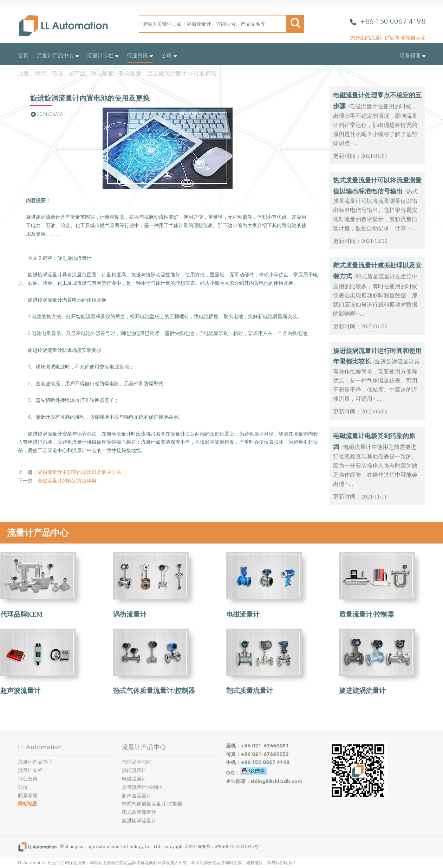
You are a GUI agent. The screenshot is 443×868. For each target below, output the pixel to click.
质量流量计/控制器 (367, 614)
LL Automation (40, 747)
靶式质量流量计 (250, 691)
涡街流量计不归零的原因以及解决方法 (79, 472)
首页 (23, 56)
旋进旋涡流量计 (362, 691)
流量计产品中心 (58, 56)
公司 (169, 56)
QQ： (246, 773)
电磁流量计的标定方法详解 (67, 481)
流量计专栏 (103, 56)
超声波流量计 (20, 691)
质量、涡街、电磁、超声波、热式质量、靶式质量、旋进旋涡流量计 (102, 73)
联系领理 (412, 56)
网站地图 (28, 804)
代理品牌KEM (22, 614)
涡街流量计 (130, 614)
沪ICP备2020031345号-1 (238, 847)
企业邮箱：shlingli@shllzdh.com (264, 781)
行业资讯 (140, 56)
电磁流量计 (243, 614)
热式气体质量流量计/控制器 (154, 691)
